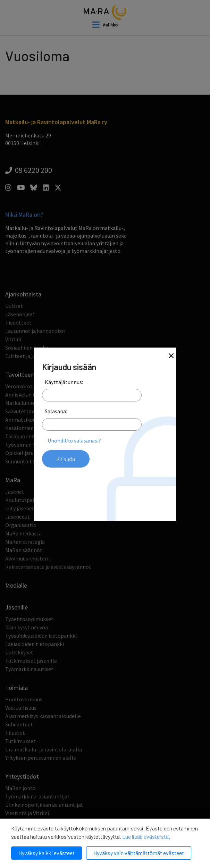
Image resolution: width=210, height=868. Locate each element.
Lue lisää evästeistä (145, 837)
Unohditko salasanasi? (74, 440)
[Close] (171, 356)
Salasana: (56, 411)
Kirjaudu (66, 459)
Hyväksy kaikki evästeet (47, 853)
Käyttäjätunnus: (64, 382)
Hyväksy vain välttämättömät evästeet (139, 853)
